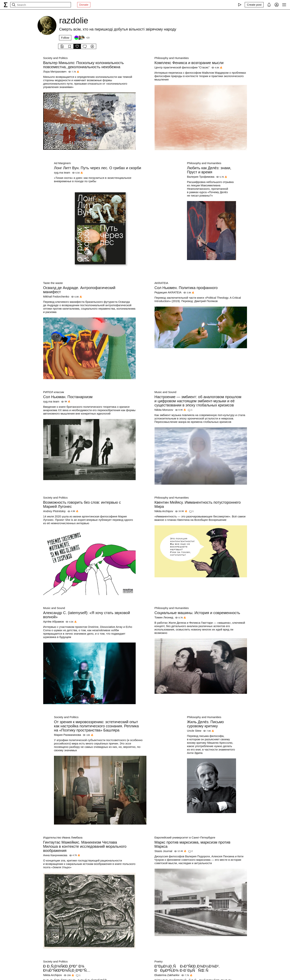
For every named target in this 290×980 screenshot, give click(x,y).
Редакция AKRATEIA (168, 292)
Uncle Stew (194, 731)
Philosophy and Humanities (172, 58)
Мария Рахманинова (67, 735)
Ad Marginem (62, 163)
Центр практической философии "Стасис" (182, 67)
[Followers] (82, 38)
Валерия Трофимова (201, 177)
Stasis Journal (163, 851)
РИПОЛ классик (54, 392)
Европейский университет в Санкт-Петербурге (185, 837)
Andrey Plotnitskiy (54, 511)
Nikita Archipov (164, 511)
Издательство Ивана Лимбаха (63, 837)
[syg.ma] (6, 5)
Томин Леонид (164, 617)
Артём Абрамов (54, 622)
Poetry (159, 961)
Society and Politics (55, 58)
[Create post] (254, 5)
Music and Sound (165, 392)
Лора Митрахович (55, 72)
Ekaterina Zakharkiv (167, 975)
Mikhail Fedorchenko (56, 296)
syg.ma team (62, 173)
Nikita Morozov (164, 410)
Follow (65, 38)
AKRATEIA (161, 283)
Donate (84, 5)
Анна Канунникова (55, 855)
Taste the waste (53, 283)
